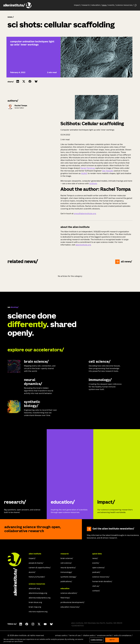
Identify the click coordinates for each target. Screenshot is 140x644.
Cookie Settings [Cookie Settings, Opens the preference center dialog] (97, 640)
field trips (65, 598)
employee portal (104, 636)
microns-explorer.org (38, 612)
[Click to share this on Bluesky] (36, 81)
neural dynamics (68, 568)
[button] (78, 5)
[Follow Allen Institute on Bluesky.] (51, 624)
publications (66, 582)
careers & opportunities (39, 568)
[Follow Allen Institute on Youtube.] (45, 624)
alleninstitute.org (83, 245)
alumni (32, 572)
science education (68, 593)
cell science (66, 563)
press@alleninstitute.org (85, 214)
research (86, 5)
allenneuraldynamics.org (40, 598)
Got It (112, 640)
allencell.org (34, 589)
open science (98, 568)
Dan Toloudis (108, 171)
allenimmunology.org (38, 593)
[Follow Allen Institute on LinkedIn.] (21, 624)
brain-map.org (35, 607)
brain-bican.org (35, 603)
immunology (66, 572)
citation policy (89, 636)
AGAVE (84, 174)
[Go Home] (16, 574)
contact (96, 591)
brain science (66, 559)
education (96, 5)
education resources (70, 607)
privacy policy (61, 636)
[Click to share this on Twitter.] (24, 81)
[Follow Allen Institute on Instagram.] (33, 624)
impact (77, 5)
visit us (95, 586)
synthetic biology (68, 577)
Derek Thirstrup (88, 168)
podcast (96, 572)
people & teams (36, 563)
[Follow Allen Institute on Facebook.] (27, 624)
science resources (124, 5)
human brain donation (102, 582)
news (104, 5)
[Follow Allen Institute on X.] (39, 624)
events (111, 5)
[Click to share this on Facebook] (30, 81)
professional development (72, 603)
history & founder (36, 577)
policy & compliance (122, 636)
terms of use (75, 636)
